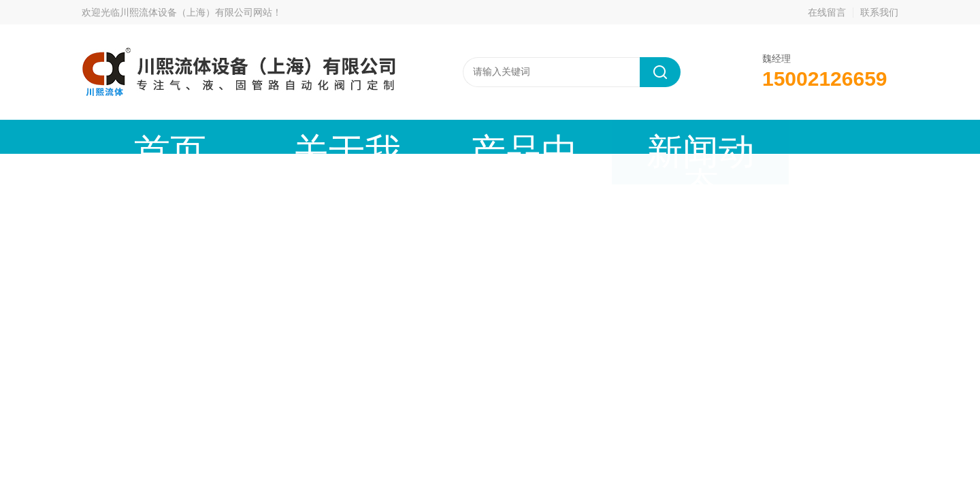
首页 (140, 136)
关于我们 (255, 136)
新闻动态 (487, 136)
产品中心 (371, 136)
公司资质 (718, 136)
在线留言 (827, 12)
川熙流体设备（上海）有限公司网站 (196, 12)
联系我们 (879, 12)
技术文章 (602, 136)
